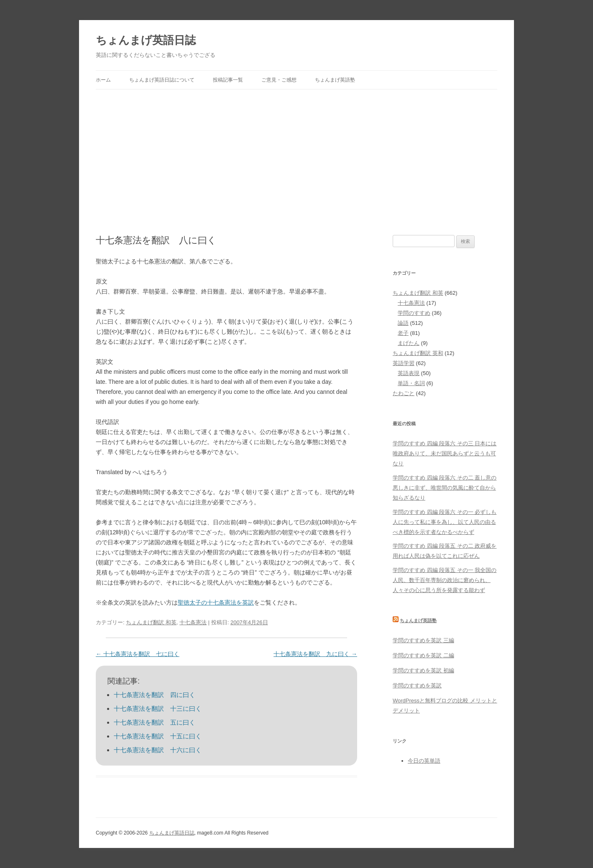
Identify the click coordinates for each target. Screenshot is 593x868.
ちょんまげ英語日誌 (146, 40)
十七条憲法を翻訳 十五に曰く (158, 736)
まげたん (409, 343)
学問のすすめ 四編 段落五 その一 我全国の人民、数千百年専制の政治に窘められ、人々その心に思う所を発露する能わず (445, 580)
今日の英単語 (424, 761)
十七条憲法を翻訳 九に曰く (315, 654)
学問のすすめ (414, 313)
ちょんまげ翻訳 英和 (418, 353)
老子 (403, 333)
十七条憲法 (193, 622)
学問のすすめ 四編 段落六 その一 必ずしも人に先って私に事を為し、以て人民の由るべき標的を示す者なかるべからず (445, 522)
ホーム (103, 80)
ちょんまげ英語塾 (335, 80)
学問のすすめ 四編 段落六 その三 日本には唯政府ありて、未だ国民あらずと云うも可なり (445, 453)
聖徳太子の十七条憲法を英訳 (216, 602)
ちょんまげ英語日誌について (162, 80)
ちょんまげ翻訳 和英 (151, 622)
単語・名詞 (411, 383)
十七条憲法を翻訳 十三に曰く (158, 708)
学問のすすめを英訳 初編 (423, 670)
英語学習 (404, 363)
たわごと (404, 393)
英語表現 (409, 373)
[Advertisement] (296, 152)
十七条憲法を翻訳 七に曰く (138, 654)
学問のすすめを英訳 (417, 685)
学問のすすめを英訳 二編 (423, 655)
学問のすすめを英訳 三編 (423, 640)
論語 (403, 323)
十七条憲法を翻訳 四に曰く (155, 695)
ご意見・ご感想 (279, 80)
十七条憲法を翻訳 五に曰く (155, 722)
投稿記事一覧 (228, 80)
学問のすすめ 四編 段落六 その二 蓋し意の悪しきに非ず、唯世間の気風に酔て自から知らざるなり (445, 488)
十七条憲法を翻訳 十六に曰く (158, 750)
